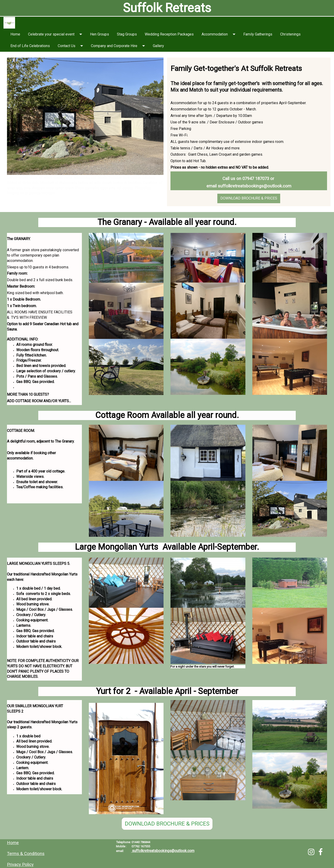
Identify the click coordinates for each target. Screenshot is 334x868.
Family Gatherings (258, 34)
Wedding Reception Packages (169, 34)
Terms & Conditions (26, 854)
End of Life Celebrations (30, 46)
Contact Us (67, 46)
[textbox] (167, 8)
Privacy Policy (20, 865)
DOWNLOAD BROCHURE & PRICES (249, 198)
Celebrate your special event (51, 34)
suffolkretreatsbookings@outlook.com (255, 186)
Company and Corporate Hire (114, 46)
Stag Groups (127, 34)
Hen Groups (100, 34)
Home (15, 34)
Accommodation (215, 34)
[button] (82, 34)
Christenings (290, 34)
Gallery (158, 46)
